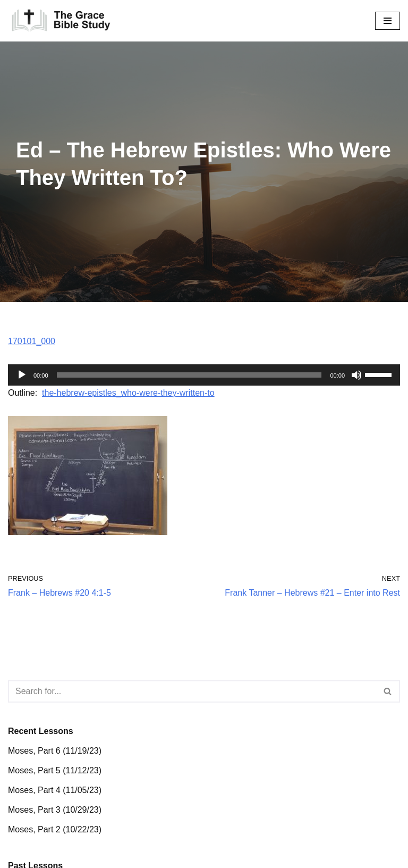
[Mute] (356, 375)
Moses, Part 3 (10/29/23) (55, 810)
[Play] (22, 375)
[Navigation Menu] (388, 21)
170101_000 (32, 341)
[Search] (192, 691)
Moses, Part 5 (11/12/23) (55, 770)
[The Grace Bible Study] (61, 21)
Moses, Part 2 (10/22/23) (55, 829)
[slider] (189, 375)
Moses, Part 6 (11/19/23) (55, 751)
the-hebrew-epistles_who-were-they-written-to (128, 393)
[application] (204, 375)
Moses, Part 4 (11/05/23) (55, 790)
